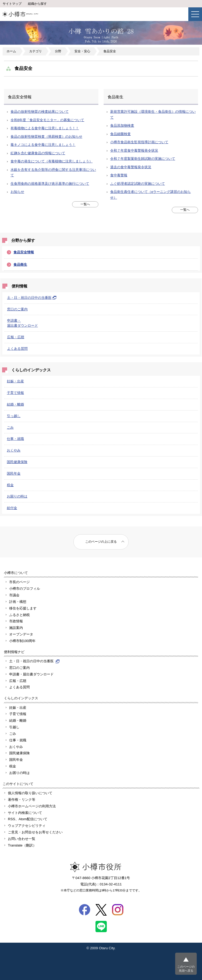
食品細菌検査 (120, 134)
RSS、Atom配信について (28, 819)
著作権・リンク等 (22, 800)
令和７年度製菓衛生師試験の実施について (143, 159)
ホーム (11, 51)
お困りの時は (17, 496)
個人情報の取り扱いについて (30, 793)
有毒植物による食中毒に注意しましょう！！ (45, 128)
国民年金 (14, 473)
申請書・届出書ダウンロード (31, 674)
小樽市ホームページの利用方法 (32, 806)
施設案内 (16, 628)
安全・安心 (82, 51)
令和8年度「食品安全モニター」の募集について (47, 120)
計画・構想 (18, 602)
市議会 (14, 595)
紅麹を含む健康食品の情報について (38, 153)
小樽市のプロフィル (25, 589)
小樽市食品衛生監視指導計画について (139, 142)
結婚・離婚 (15, 404)
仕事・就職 (15, 439)
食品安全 (110, 51)
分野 (58, 51)
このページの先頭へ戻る (186, 969)
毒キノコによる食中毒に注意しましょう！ (43, 145)
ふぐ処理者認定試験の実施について (138, 184)
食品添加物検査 (122, 125)
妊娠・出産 (15, 381)
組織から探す (37, 4)
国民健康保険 (17, 462)
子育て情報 (15, 393)
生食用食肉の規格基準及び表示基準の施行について (50, 184)
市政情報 (16, 621)
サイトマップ (12, 4)
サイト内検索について (25, 813)
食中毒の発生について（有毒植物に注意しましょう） (52, 161)
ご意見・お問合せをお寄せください (35, 832)
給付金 (12, 508)
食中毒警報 (119, 175)
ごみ (10, 427)
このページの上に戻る (101, 542)
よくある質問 (17, 349)
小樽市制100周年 (22, 641)
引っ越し (14, 416)
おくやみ (14, 450)
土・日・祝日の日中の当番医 (32, 298)
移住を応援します (23, 608)
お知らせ (17, 192)
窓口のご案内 (17, 309)
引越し (14, 727)
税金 (10, 485)
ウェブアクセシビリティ (27, 826)
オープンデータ (21, 634)
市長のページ (19, 582)
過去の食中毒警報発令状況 (131, 167)
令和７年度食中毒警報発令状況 (134, 150)
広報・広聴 (16, 337)
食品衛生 (20, 265)
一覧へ (85, 204)
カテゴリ (36, 51)
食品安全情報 (24, 252)
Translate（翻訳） (22, 845)
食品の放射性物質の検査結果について (40, 112)
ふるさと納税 (19, 615)
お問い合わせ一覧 (22, 839)
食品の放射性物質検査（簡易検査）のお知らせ (46, 137)
